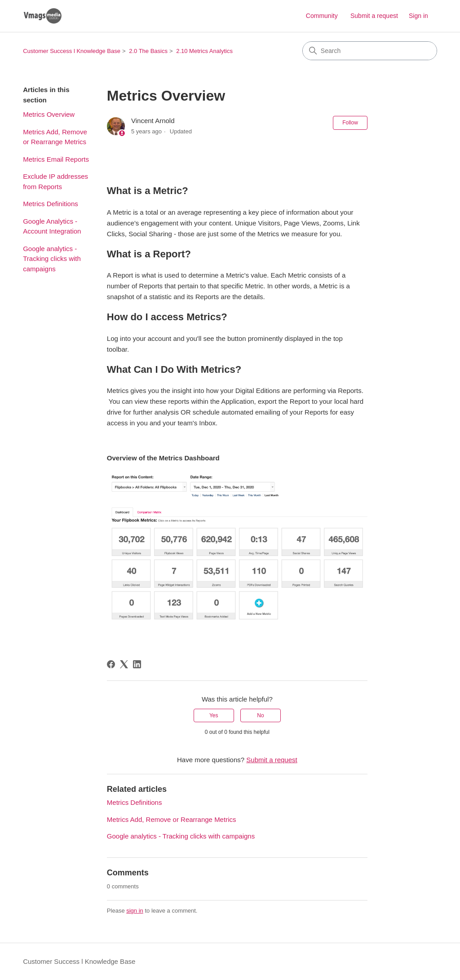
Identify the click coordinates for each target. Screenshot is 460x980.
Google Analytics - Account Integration (52, 226)
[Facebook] (111, 664)
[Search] (370, 51)
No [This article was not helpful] (260, 715)
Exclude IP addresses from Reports (55, 181)
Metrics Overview (49, 114)
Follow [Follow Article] (350, 123)
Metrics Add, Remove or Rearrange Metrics (55, 137)
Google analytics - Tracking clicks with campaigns (52, 259)
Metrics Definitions (51, 204)
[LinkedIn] (137, 664)
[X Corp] (124, 664)
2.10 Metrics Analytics (204, 51)
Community (322, 16)
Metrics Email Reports (56, 159)
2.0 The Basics (148, 51)
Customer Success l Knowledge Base (72, 51)
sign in (135, 911)
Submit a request (374, 16)
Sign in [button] (418, 16)
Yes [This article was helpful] (214, 715)
